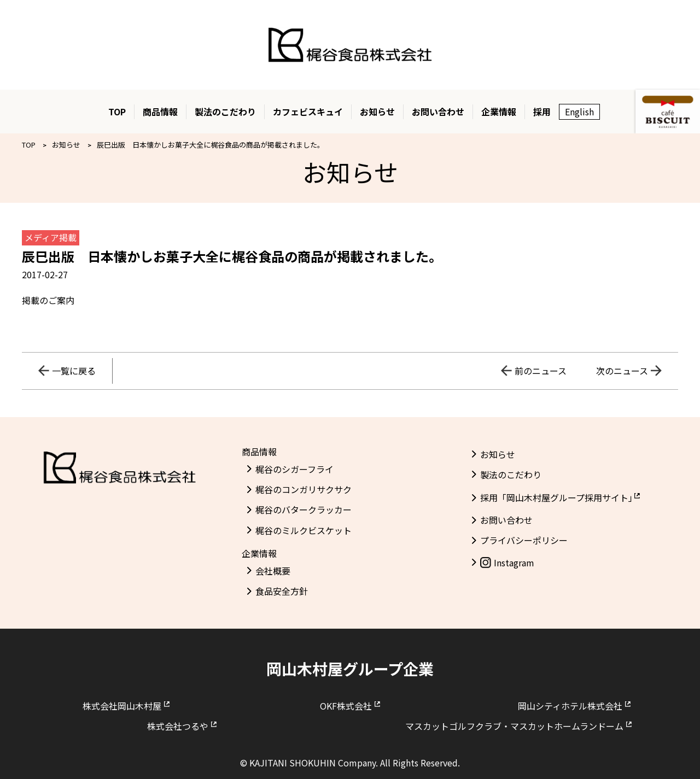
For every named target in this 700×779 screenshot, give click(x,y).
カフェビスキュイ (308, 112)
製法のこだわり (225, 112)
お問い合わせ (438, 112)
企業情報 (499, 112)
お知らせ (377, 112)
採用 (542, 112)
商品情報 (160, 112)
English (579, 112)
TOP (117, 112)
